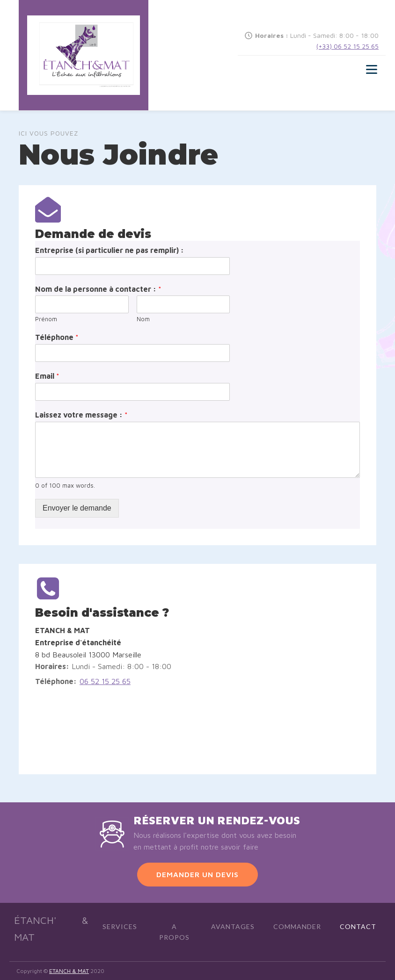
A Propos (174, 932)
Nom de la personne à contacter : (98, 289)
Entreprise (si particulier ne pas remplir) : (110, 250)
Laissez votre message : (81, 415)
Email (47, 376)
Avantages (233, 926)
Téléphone (57, 337)
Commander (297, 926)
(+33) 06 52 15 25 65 (347, 46)
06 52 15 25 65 (105, 681)
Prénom (46, 319)
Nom (143, 319)
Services (120, 926)
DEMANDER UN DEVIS (197, 874)
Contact (358, 926)
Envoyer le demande (77, 508)
